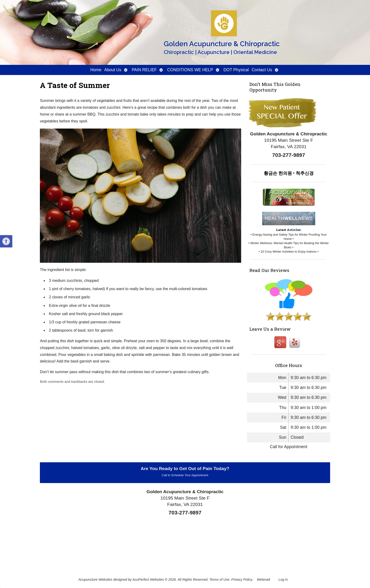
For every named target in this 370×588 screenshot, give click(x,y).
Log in (283, 580)
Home (96, 70)
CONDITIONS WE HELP (190, 70)
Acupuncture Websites (95, 580)
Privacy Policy (242, 580)
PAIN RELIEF (144, 70)
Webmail (264, 580)
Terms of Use (219, 580)
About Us (113, 70)
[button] (6, 241)
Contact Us (262, 70)
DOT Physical (236, 70)
